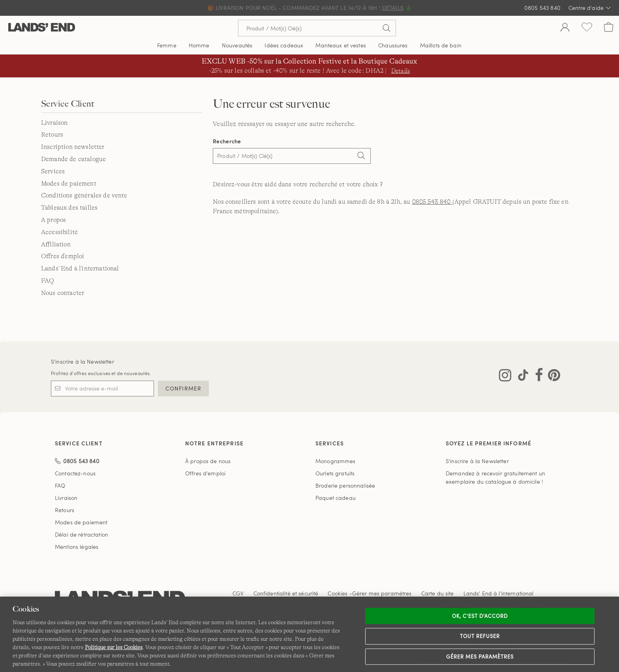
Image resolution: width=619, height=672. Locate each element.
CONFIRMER (183, 388)
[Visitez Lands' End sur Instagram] (505, 377)
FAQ (48, 281)
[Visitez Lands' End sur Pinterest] (552, 377)
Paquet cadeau (336, 498)
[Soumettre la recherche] (386, 28)
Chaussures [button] (393, 45)
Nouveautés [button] (237, 45)
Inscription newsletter (73, 147)
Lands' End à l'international (80, 268)
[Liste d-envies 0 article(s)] (587, 28)
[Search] (361, 157)
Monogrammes (336, 461)
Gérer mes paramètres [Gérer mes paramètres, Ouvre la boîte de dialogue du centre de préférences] (480, 656)
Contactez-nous (75, 473)
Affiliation (56, 244)
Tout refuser (480, 636)
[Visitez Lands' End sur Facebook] (537, 377)
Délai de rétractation (82, 534)
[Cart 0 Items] (609, 28)
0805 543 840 (542, 8)
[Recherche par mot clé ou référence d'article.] (317, 28)
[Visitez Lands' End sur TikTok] (521, 377)
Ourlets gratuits (335, 473)
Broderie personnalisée (345, 485)
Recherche (227, 141)
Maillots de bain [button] (441, 45)
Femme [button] (167, 45)
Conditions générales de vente (84, 195)
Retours (52, 135)
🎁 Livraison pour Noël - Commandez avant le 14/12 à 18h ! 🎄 (309, 8)
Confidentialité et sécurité (286, 593)
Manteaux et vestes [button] (341, 45)
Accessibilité (59, 232)
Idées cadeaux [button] (284, 45)
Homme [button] (199, 45)
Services (53, 171)
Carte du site (438, 593)
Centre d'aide (590, 8)
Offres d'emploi (63, 256)
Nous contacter (63, 293)
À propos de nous (208, 461)
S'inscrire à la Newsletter (83, 361)
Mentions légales (77, 547)
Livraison (54, 123)
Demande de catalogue (73, 159)
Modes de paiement (69, 184)
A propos (53, 220)
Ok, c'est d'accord (480, 616)
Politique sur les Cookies (114, 647)
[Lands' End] (42, 28)
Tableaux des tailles (69, 208)
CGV (238, 593)
